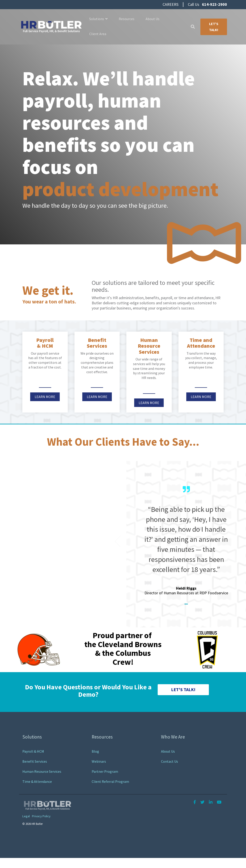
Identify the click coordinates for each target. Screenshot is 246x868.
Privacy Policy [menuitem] (41, 816)
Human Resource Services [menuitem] (42, 771)
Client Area (98, 34)
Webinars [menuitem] (99, 761)
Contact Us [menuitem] (170, 761)
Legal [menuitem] (26, 816)
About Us (153, 19)
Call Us (207, 4)
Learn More (45, 397)
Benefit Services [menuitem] (35, 761)
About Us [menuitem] (168, 751)
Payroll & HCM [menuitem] (33, 751)
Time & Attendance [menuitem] (37, 781)
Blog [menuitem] (95, 751)
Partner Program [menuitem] (105, 771)
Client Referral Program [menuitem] (110, 781)
